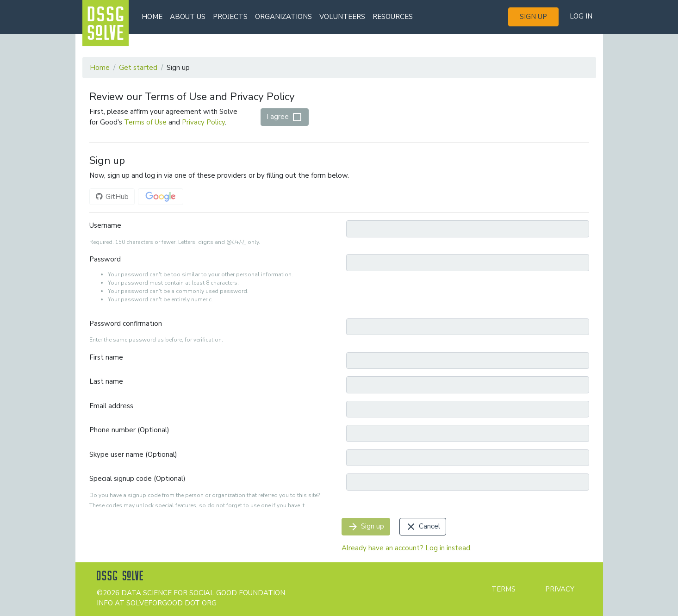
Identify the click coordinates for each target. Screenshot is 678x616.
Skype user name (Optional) (133, 454)
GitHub (112, 197)
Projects (230, 17)
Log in (581, 16)
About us (188, 17)
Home (152, 17)
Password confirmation (126, 324)
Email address (111, 406)
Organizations (283, 17)
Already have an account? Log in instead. (407, 548)
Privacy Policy (203, 122)
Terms (504, 589)
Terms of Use (145, 122)
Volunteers (342, 17)
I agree (285, 117)
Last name (106, 381)
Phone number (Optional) (129, 430)
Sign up (533, 17)
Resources (393, 17)
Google (161, 197)
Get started (138, 68)
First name (106, 357)
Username (105, 225)
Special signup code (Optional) (137, 479)
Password (105, 259)
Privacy (560, 589)
